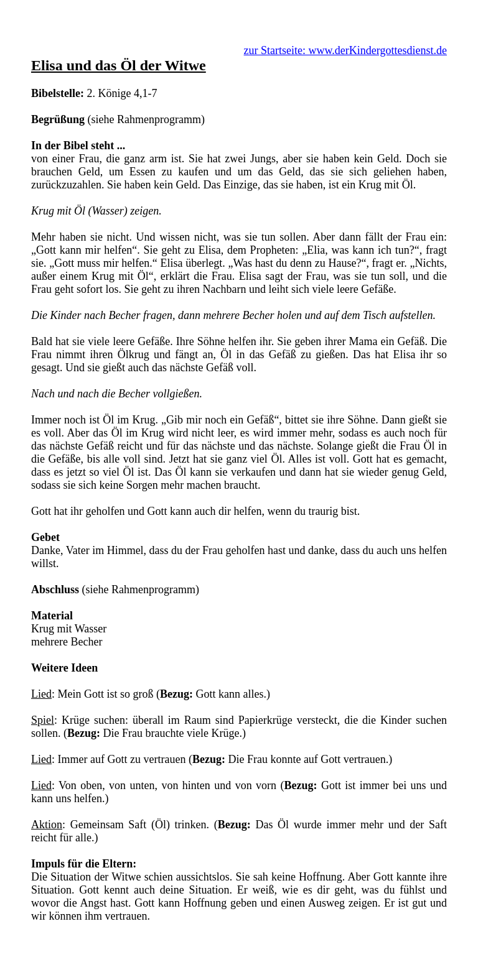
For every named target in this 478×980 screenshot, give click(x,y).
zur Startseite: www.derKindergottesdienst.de (345, 50)
